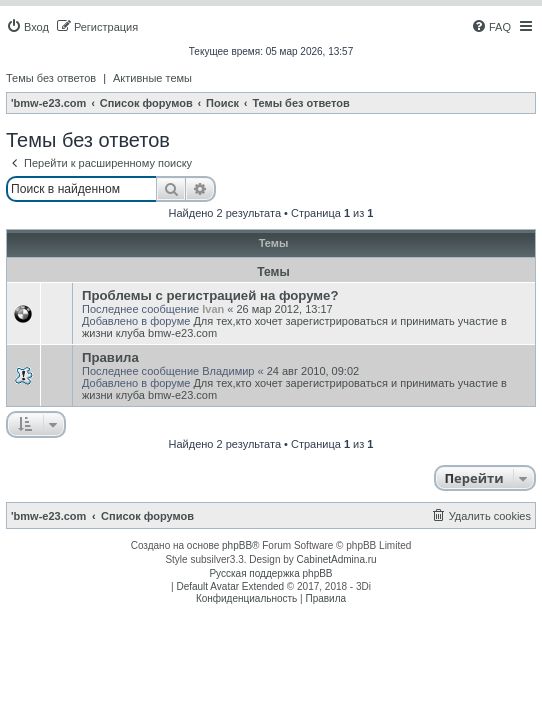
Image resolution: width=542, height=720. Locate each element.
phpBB (237, 545)
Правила (110, 357)
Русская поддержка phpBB (270, 573)
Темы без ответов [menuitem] (51, 78)
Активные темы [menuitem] (152, 78)
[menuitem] (27, 27)
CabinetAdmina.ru (337, 559)
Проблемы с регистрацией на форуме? (210, 295)
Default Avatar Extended (230, 586)
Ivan (213, 309)
